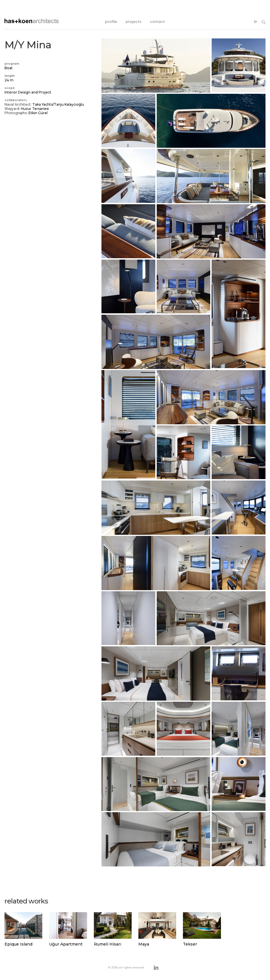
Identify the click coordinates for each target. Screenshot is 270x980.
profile (111, 21)
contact (157, 21)
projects (134, 21)
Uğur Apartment (66, 944)
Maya (144, 944)
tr (255, 21)
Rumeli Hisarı (108, 944)
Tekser (190, 944)
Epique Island (18, 944)
